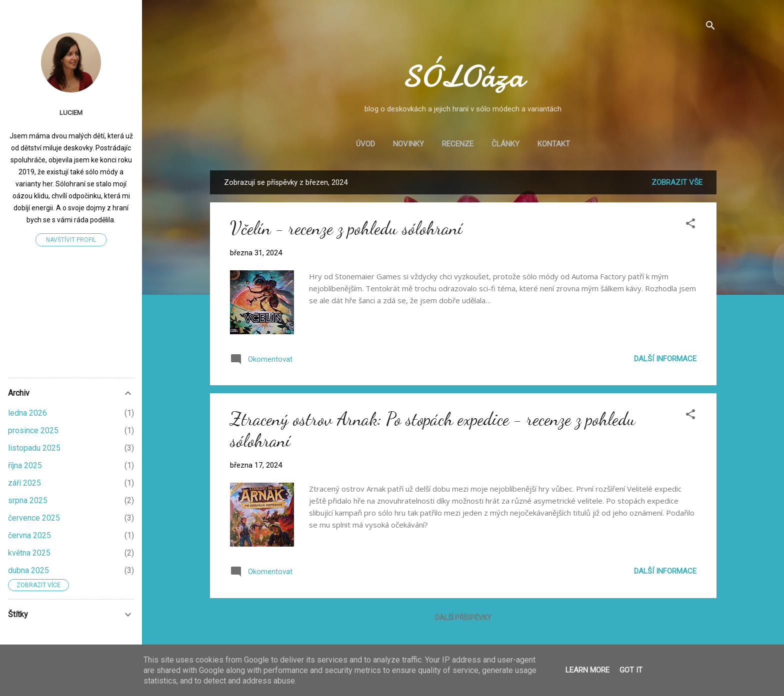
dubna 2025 (28, 570)
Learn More (587, 670)
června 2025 (29, 535)
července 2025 (34, 518)
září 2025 (24, 483)
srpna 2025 (28, 500)
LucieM (71, 112)
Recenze (458, 144)
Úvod (365, 144)
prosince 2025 (33, 430)
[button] (690, 225)
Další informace (665, 359)
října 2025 (25, 465)
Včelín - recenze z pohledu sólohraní (346, 228)
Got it (631, 670)
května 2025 (29, 553)
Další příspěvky (463, 618)
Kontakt (554, 144)
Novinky (408, 144)
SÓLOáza (463, 76)
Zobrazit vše (677, 182)
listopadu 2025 (34, 448)
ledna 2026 (27, 413)
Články (505, 144)
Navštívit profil (71, 240)
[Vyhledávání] (710, 27)
